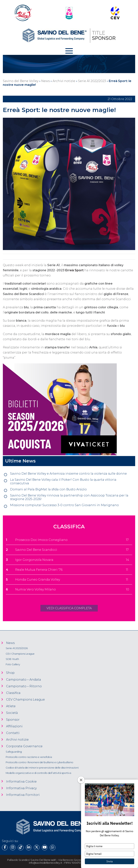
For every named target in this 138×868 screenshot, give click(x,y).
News (45, 81)
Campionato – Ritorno (24, 686)
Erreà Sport (74, 270)
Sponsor (13, 720)
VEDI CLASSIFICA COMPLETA (69, 608)
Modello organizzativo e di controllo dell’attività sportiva (38, 773)
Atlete (11, 706)
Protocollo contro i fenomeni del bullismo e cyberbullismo (39, 762)
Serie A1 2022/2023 (92, 81)
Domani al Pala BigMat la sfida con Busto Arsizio (48, 489)
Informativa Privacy (21, 788)
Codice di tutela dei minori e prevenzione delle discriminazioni (42, 768)
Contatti (13, 733)
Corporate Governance (24, 746)
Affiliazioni (14, 726)
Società (12, 713)
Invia (110, 861)
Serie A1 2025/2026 (17, 648)
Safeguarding (14, 752)
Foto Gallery (13, 664)
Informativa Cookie (21, 782)
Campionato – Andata (24, 680)
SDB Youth (12, 659)
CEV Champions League (20, 654)
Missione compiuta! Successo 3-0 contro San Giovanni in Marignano (64, 505)
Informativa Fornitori (23, 795)
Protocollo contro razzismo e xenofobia (29, 757)
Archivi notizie (64, 81)
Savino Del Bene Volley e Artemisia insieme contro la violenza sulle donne (68, 474)
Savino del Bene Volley (21, 81)
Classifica (13, 693)
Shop (10, 673)
